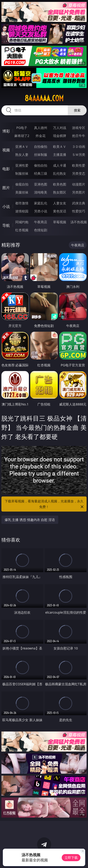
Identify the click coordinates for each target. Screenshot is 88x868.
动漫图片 (79, 184)
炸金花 (41, 136)
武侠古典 (79, 203)
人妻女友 (60, 203)
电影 (6, 169)
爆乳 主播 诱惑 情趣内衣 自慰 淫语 (30, 520)
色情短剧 (41, 230)
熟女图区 (60, 192)
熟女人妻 (22, 155)
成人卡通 (60, 165)
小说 (6, 207)
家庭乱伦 (41, 203)
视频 (6, 150)
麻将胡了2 (22, 136)
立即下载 (71, 858)
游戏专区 (79, 128)
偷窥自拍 (22, 184)
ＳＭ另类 (79, 155)
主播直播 (60, 155)
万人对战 (60, 128)
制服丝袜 (22, 173)
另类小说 (41, 211)
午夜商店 (41, 222)
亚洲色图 (41, 184)
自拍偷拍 (41, 147)
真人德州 (41, 128)
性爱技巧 (79, 211)
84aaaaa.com (44, 98)
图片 (6, 188)
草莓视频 (60, 222)
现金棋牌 (60, 136)
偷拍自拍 (41, 165)
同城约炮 (22, 222)
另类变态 (79, 173)
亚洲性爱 (22, 165)
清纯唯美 (41, 192)
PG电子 (22, 128)
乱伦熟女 (60, 173)
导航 (6, 225)
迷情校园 (22, 211)
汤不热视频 (79, 222)
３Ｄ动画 (79, 147)
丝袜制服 (41, 155)
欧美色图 (60, 184)
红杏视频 (22, 230)
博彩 (6, 131)
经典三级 (41, 173)
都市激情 (22, 203)
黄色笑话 (60, 211)
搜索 (77, 110)
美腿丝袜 (22, 192)
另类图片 (79, 192)
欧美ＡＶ (60, 147)
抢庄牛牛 (79, 136)
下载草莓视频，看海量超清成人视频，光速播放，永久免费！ (45, 504)
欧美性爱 (79, 165)
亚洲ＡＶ (22, 147)
